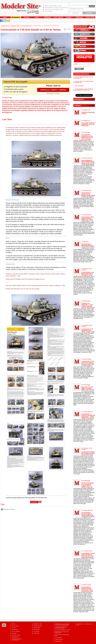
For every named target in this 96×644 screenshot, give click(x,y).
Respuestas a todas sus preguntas (62, 632)
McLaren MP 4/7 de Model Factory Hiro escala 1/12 (83, 82)
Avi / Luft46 (15, 626)
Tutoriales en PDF (27, 26)
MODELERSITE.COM (5, 26)
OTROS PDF (36, 633)
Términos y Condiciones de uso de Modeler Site (62, 625)
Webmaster (59, 641)
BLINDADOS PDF (38, 626)
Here (64, 286)
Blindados (13, 26)
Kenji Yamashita (79, 86)
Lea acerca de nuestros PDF (62, 635)
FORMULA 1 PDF (38, 624)
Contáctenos (59, 639)
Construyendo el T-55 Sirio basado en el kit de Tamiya (46, 26)
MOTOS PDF (36, 630)
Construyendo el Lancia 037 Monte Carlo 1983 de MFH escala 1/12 (83, 90)
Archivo (14, 633)
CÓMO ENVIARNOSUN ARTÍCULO (17, 639)
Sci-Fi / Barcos (16, 631)
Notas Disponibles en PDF (62, 630)
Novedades (58, 638)
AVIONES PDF (37, 628)
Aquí (48, 243)
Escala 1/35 (19, 26)
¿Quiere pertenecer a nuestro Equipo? (61, 627)
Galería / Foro (16, 635)
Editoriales (15, 637)
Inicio (14, 624)
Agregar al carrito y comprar (53, 90)
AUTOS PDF (36, 631)
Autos (14, 628)
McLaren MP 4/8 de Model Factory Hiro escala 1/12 (83, 78)
